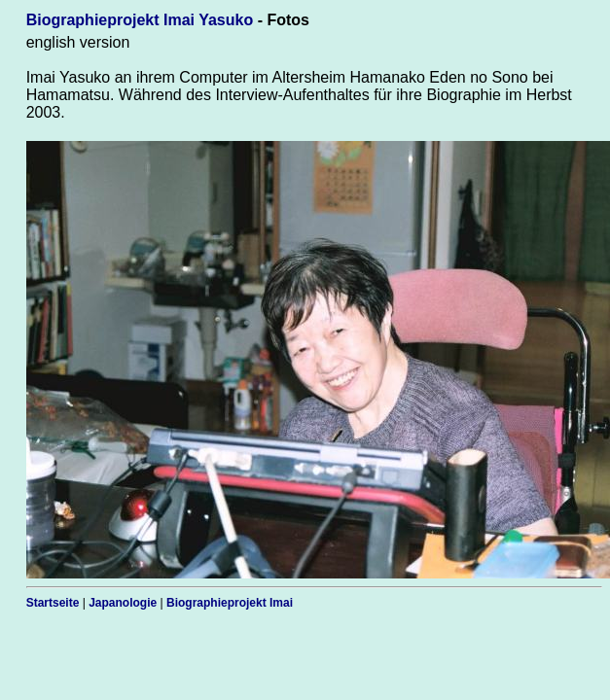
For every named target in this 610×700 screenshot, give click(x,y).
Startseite (53, 603)
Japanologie (123, 603)
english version (78, 42)
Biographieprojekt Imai (230, 603)
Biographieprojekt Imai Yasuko (140, 20)
